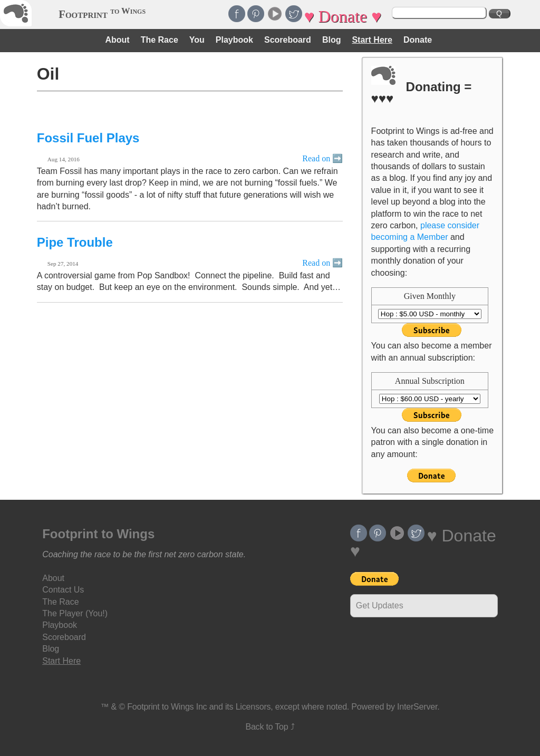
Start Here (372, 40)
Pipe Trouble (75, 242)
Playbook (234, 40)
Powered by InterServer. (395, 707)
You (197, 40)
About (117, 40)
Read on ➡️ (322, 158)
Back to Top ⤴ (270, 727)
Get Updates (380, 605)
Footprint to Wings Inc (167, 707)
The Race (160, 40)
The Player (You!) (75, 613)
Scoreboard (288, 40)
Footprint (102, 14)
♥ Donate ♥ (343, 16)
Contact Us (63, 590)
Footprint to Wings (98, 534)
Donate (418, 40)
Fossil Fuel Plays (88, 138)
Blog (332, 40)
